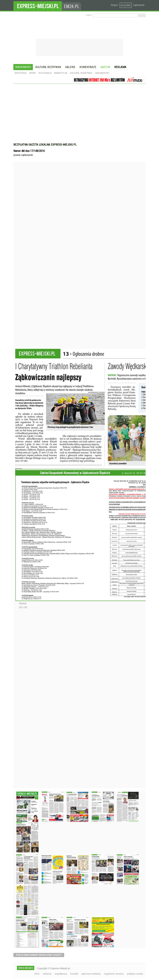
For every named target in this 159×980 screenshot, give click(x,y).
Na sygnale (45, 73)
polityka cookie (135, 974)
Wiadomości (23, 67)
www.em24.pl (72, 5)
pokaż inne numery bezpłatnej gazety (39, 955)
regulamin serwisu (114, 974)
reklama (47, 974)
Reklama (120, 67)
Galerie (70, 67)
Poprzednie (21, 262)
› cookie (88, 15)
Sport (33, 73)
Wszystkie (21, 73)
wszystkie (126, 5)
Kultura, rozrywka (48, 67)
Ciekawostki (102, 73)
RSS (37, 974)
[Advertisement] (79, 115)
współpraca (61, 974)
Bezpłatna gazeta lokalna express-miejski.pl (45, 145)
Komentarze (88, 67)
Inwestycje (61, 73)
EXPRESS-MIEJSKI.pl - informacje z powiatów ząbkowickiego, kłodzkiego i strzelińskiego (38, 5)
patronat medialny (91, 974)
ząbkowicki (139, 5)
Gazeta (105, 67)
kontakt (74, 974)
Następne (21, 700)
